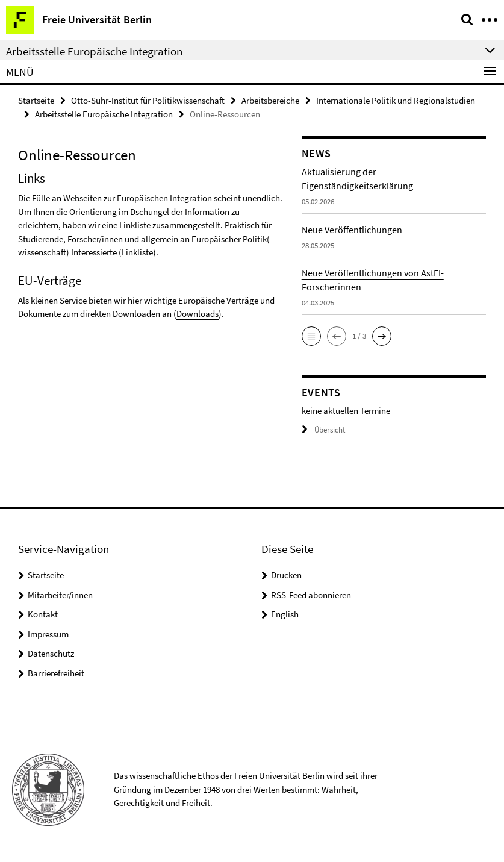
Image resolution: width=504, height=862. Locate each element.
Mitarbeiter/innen (60, 595)
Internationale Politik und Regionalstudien (396, 100)
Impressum (48, 634)
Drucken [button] (286, 575)
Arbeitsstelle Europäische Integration (104, 114)
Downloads (198, 314)
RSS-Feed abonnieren (311, 595)
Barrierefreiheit (56, 673)
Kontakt (43, 614)
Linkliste (137, 252)
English (285, 614)
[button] (311, 336)
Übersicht (323, 430)
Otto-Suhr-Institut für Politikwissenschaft (148, 100)
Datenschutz (51, 653)
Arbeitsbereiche (270, 100)
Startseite (36, 100)
